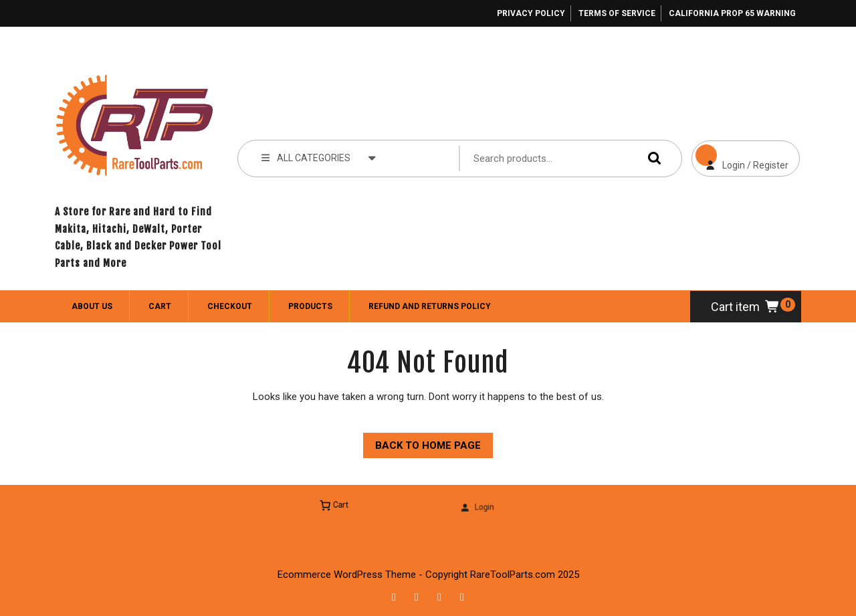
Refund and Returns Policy (430, 306)
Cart (160, 306)
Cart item (746, 307)
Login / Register (740, 156)
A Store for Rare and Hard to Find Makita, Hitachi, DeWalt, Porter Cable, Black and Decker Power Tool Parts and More (138, 237)
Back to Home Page (422, 442)
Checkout (230, 306)
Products (310, 306)
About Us (92, 306)
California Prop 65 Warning (732, 13)
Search (651, 158)
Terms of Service (617, 13)
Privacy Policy (531, 13)
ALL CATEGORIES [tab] (319, 157)
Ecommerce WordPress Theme (347, 575)
